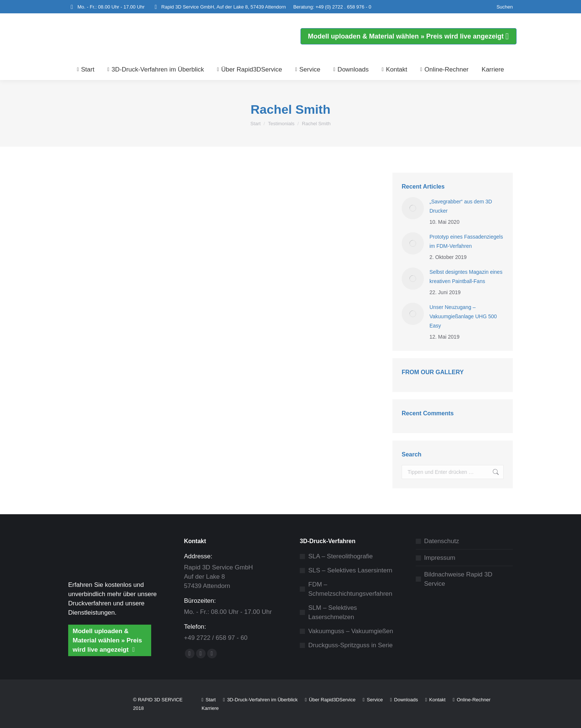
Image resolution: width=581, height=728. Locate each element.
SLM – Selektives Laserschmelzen (333, 612)
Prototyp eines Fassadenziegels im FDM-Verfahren (466, 241)
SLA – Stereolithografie (341, 556)
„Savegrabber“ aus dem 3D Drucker (461, 206)
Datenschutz (442, 541)
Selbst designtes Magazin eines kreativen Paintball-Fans (466, 277)
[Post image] (413, 208)
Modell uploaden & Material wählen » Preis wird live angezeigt (107, 640)
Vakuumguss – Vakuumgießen (351, 631)
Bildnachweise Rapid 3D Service (458, 579)
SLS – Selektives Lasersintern (350, 570)
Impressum (440, 558)
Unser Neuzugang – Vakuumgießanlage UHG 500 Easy (463, 316)
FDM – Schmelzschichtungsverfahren (350, 589)
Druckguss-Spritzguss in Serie (351, 645)
